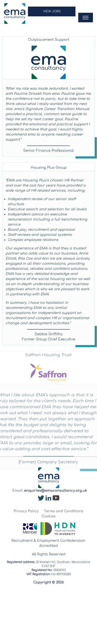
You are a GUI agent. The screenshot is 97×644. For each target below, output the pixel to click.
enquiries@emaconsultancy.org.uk (56, 491)
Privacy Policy (26, 511)
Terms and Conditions (64, 511)
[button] (52, 13)
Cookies (49, 516)
